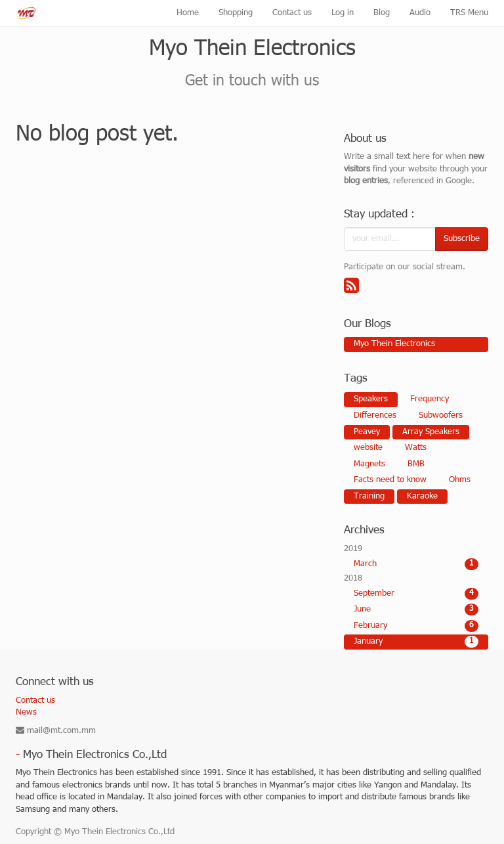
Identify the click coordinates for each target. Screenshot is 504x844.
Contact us (35, 701)
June (416, 610)
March (416, 564)
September (416, 594)
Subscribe (462, 239)
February (416, 626)
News (26, 713)
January (416, 642)
